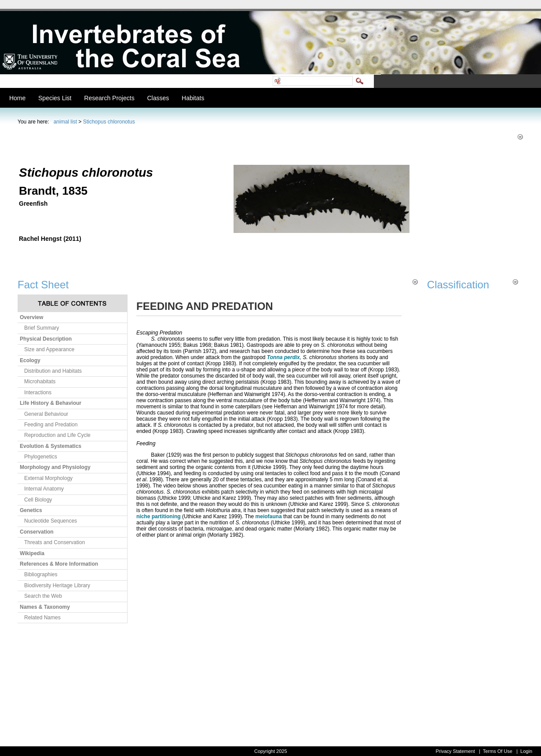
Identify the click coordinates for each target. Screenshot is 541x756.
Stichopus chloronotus (109, 122)
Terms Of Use (498, 751)
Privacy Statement (455, 751)
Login (526, 751)
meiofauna (269, 516)
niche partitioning (159, 516)
